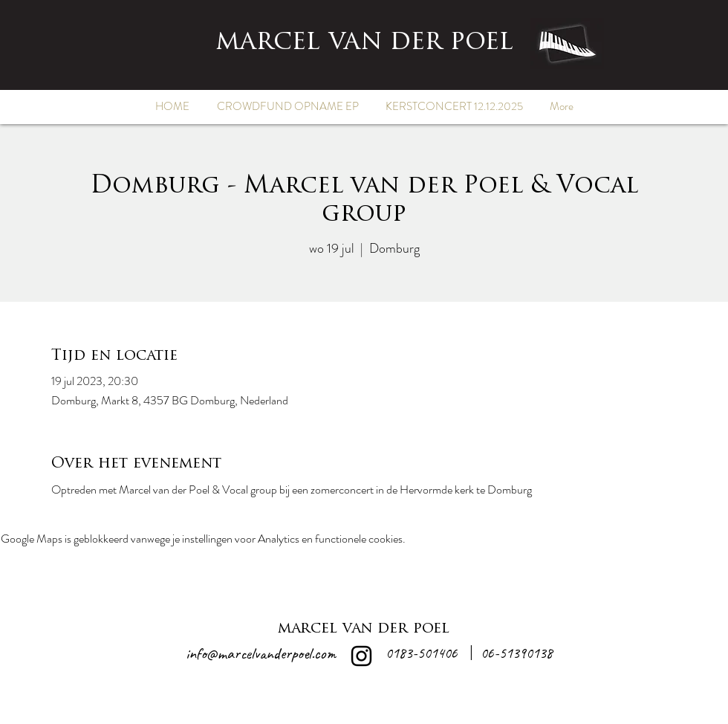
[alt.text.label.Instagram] (361, 656)
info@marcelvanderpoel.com (261, 653)
